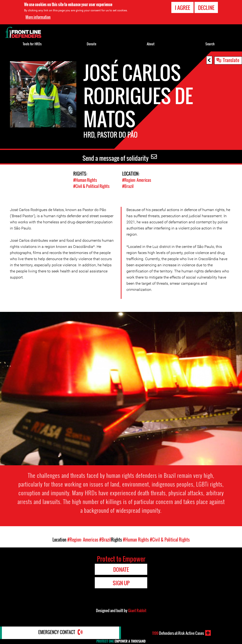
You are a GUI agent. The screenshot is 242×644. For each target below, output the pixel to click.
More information (38, 17)
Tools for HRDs (32, 44)
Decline (206, 8)
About (151, 44)
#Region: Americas (137, 180)
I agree (182, 8)
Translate (231, 60)
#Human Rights (85, 180)
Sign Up (121, 583)
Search (210, 44)
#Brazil (128, 186)
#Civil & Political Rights (91, 186)
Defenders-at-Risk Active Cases (178, 633)
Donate (91, 44)
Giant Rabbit (137, 610)
